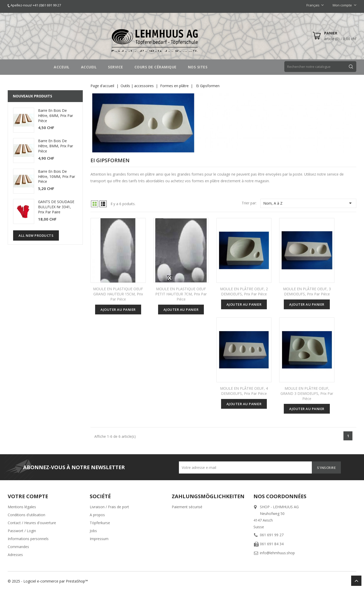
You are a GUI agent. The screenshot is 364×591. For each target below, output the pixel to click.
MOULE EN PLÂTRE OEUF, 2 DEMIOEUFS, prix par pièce (244, 291)
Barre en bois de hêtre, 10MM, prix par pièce (57, 176)
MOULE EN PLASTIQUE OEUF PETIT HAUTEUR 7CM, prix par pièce (181, 294)
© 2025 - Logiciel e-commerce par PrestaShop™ (48, 581)
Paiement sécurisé (187, 507)
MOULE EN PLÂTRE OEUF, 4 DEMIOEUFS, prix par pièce (244, 391)
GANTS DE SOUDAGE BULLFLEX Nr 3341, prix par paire (56, 207)
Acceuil (62, 67)
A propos (97, 515)
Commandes (18, 547)
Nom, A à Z (308, 203)
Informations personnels (28, 539)
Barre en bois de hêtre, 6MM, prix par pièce (56, 116)
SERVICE (116, 67)
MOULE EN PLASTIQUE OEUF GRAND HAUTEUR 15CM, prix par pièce (118, 294)
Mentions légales (22, 507)
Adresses (15, 555)
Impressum (99, 539)
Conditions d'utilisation (26, 515)
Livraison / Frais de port (109, 507)
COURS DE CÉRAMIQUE (156, 67)
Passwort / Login (22, 531)
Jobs (93, 531)
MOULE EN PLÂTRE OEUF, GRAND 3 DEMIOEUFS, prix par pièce (307, 393)
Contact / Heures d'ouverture (32, 523)
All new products (36, 235)
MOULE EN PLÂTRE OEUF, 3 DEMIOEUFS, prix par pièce (307, 291)
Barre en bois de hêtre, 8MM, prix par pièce (56, 146)
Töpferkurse (100, 523)
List (103, 204)
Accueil (89, 67)
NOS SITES (198, 67)
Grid (95, 204)
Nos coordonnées (280, 496)
